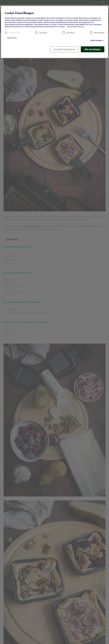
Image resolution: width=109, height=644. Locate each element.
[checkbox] (6, 33)
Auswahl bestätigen (64, 49)
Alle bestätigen (93, 49)
